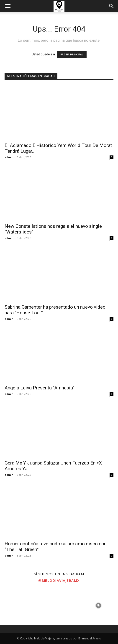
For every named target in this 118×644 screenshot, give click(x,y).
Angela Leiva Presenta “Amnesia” (40, 388)
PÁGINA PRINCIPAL (72, 55)
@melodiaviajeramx (59, 580)
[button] (8, 6)
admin (9, 157)
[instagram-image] (20, 605)
